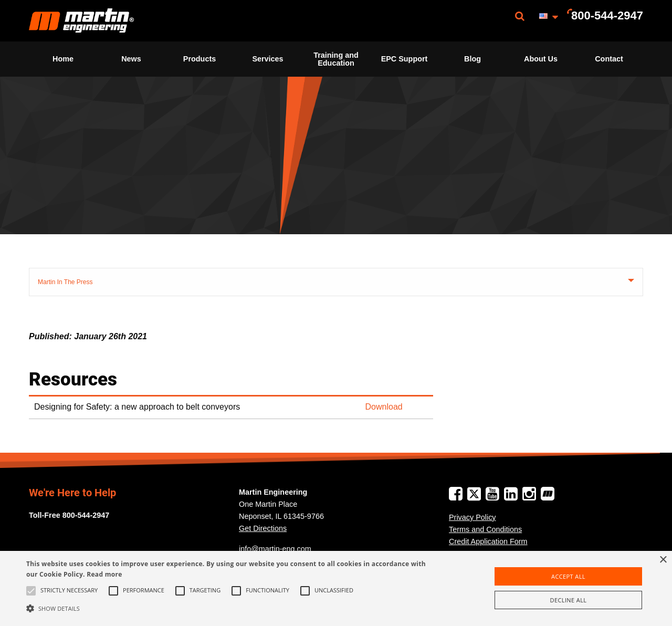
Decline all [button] (569, 600)
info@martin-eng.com (275, 549)
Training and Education (336, 59)
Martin (81, 21)
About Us (541, 59)
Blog (472, 59)
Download (384, 407)
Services (267, 59)
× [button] (663, 560)
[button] (228, 608)
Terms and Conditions (485, 529)
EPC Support (405, 59)
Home (63, 59)
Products (199, 59)
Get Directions (263, 528)
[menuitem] (81, 21)
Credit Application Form (488, 541)
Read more (104, 574)
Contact (609, 59)
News (131, 59)
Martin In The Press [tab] (65, 282)
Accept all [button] (568, 576)
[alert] (336, 588)
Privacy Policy (472, 517)
